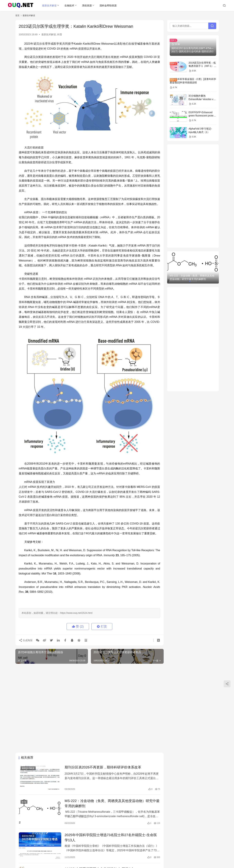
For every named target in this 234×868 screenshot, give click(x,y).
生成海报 (26, 640)
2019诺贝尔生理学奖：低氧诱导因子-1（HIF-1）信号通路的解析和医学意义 (202, 66)
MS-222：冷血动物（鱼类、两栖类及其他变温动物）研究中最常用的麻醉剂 (112, 803)
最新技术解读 (49, 6)
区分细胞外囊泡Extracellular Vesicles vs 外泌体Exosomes (202, 99)
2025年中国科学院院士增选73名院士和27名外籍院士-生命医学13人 (111, 838)
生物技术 (69, 6)
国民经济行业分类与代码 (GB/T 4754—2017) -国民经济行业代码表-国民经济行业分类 (193, 52)
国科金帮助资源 (108, 6)
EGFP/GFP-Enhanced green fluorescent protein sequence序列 (202, 116)
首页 (17, 16)
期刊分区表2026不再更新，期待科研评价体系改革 (103, 767)
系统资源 (87, 6)
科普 (60, 34)
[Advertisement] (89, 691)
